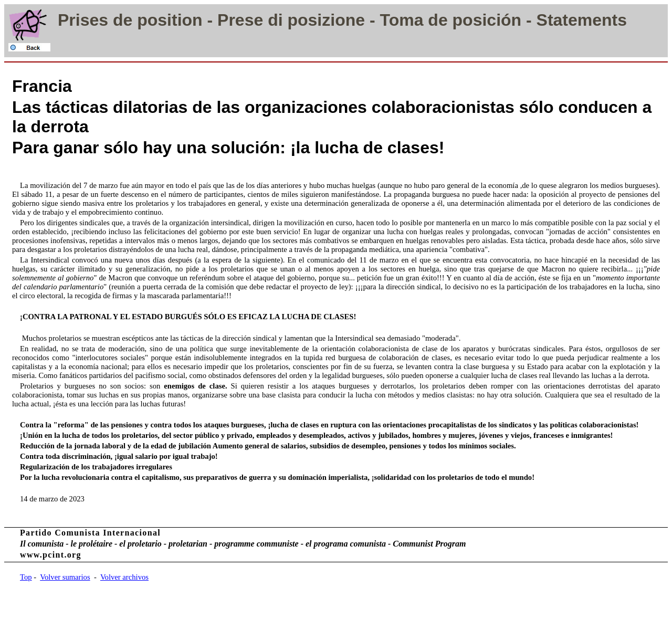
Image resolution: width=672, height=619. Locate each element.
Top (26, 577)
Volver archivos (124, 577)
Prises (83, 20)
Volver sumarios (65, 577)
